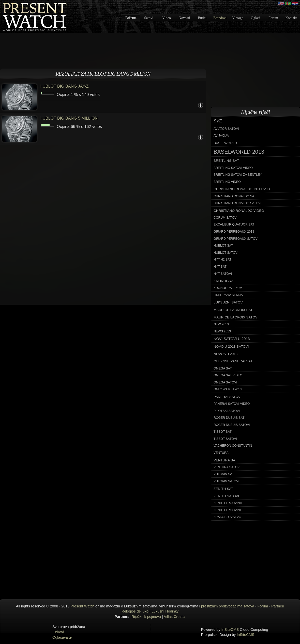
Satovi (149, 18)
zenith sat (223, 489)
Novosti (184, 18)
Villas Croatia (175, 617)
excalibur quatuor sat (234, 224)
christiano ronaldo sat (235, 196)
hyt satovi (223, 274)
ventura (221, 453)
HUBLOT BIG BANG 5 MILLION (69, 118)
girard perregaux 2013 (234, 232)
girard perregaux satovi (236, 239)
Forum (273, 18)
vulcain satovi (226, 481)
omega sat (223, 368)
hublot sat (223, 246)
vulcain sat (224, 474)
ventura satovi (227, 467)
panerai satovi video (232, 404)
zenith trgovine (228, 510)
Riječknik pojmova (146, 617)
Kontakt (291, 18)
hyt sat (220, 267)
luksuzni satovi (229, 302)
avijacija (221, 136)
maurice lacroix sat (233, 310)
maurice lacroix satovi (236, 317)
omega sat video (228, 375)
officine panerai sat (233, 361)
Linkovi (58, 632)
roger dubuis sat (229, 418)
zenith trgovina (228, 503)
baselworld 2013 (239, 152)
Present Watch (82, 606)
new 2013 (221, 324)
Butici (202, 18)
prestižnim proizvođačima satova (228, 606)
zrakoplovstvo (227, 517)
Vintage (238, 18)
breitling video (227, 182)
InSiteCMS (230, 630)
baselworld (225, 143)
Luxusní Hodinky (165, 611)
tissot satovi (225, 439)
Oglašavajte (62, 637)
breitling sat (226, 161)
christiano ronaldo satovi (237, 203)
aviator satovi (226, 129)
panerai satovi (228, 397)
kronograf (225, 281)
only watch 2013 (228, 389)
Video (166, 18)
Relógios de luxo (135, 611)
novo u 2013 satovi (231, 347)
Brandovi (220, 18)
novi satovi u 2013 (232, 339)
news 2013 (222, 331)
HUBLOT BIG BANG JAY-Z (64, 86)
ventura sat (225, 460)
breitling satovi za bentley (238, 175)
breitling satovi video (233, 168)
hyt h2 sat (222, 260)
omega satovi (225, 382)
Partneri (278, 606)
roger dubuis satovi (232, 425)
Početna (131, 18)
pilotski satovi (227, 411)
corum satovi (226, 218)
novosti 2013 (226, 354)
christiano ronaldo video (239, 211)
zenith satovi (226, 496)
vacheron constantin (233, 446)
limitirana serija (228, 295)
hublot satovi (226, 253)
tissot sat (223, 432)
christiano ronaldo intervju (242, 189)
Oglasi (256, 18)
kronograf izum (228, 288)
